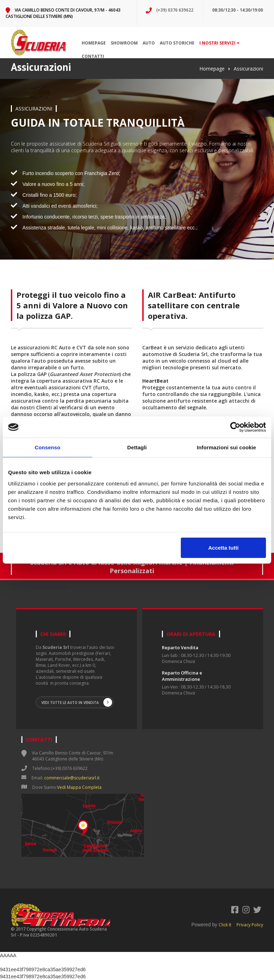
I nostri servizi (220, 43)
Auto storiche (177, 43)
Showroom (124, 43)
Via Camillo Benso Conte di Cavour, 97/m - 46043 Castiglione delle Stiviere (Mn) (63, 13)
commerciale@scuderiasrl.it (72, 778)
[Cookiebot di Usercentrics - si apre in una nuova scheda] (235, 427)
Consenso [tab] (47, 447)
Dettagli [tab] (137, 447)
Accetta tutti (223, 547)
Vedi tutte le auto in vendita (77, 702)
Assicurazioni (248, 69)
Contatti (93, 56)
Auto (149, 43)
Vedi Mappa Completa (79, 787)
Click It (225, 925)
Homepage (94, 43)
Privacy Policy (250, 925)
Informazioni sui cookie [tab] (227, 447)
